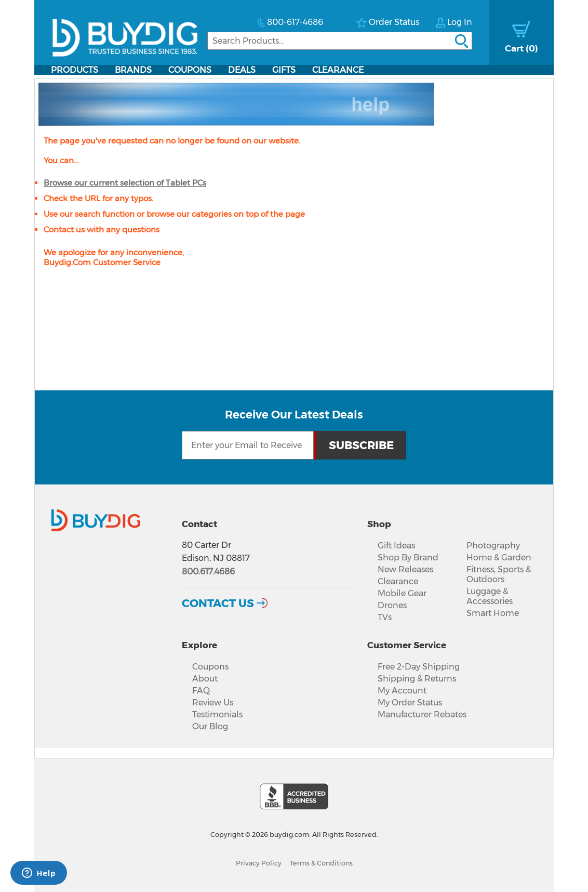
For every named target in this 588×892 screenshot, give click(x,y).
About (205, 679)
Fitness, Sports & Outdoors (499, 574)
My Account (402, 691)
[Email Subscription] (248, 445)
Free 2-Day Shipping (419, 667)
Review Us (213, 703)
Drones (392, 605)
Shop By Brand (408, 557)
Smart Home (493, 613)
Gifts (284, 70)
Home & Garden (499, 557)
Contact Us (218, 603)
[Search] (340, 41)
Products (75, 70)
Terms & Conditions (321, 863)
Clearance (338, 70)
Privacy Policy (259, 863)
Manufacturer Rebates (422, 714)
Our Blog (210, 726)
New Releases (405, 569)
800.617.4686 (208, 572)
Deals (242, 70)
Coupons (190, 70)
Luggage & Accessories (490, 596)
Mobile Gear (402, 593)
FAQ (201, 691)
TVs (385, 617)
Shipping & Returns (417, 679)
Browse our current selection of (125, 183)
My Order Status (410, 703)
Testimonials (217, 714)
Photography (493, 546)
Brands (133, 70)
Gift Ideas (396, 546)
